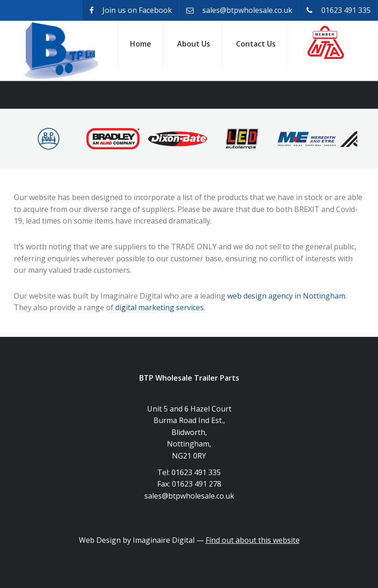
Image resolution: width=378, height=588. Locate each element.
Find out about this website (253, 540)
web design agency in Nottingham (286, 296)
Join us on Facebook (131, 10)
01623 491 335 (339, 10)
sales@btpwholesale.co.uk (239, 10)
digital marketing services (159, 307)
